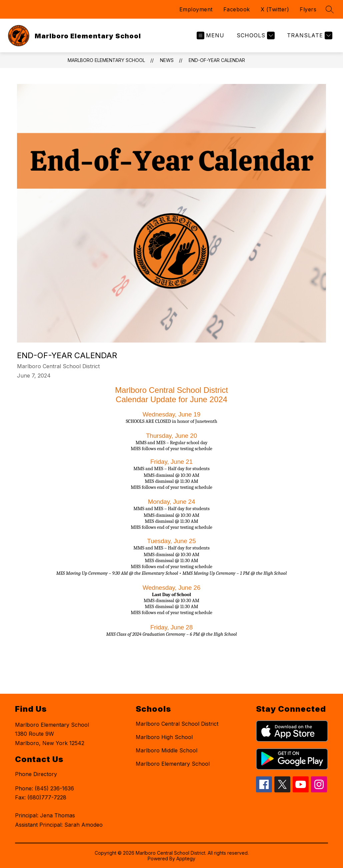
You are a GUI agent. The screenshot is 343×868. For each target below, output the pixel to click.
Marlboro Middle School (166, 750)
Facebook (237, 9)
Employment (196, 9)
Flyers (308, 9)
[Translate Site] (309, 35)
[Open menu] (210, 35)
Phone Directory (36, 774)
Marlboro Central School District (177, 724)
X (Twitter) (275, 9)
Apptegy (186, 859)
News (167, 60)
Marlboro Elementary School (106, 60)
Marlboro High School (164, 737)
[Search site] (330, 9)
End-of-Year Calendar (217, 60)
